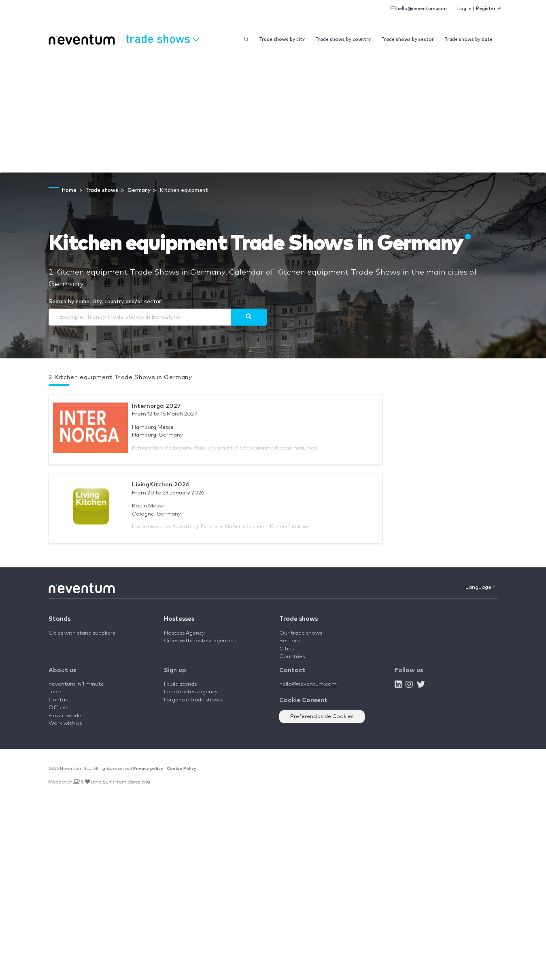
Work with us (65, 723)
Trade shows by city (282, 39)
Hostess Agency (184, 633)
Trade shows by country (343, 39)
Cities (287, 649)
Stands (59, 619)
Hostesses (179, 619)
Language (480, 587)
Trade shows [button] (162, 38)
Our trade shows (301, 633)
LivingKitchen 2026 (161, 485)
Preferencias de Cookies (322, 717)
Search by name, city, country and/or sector (105, 302)
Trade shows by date (468, 39)
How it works (65, 716)
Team (56, 692)
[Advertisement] (273, 112)
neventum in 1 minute (76, 684)
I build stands (180, 684)
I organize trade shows (193, 700)
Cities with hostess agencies (200, 641)
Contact (59, 700)
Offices (58, 708)
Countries (292, 657)
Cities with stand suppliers (82, 633)
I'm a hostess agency (191, 692)
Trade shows (298, 619)
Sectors (289, 641)
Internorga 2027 (156, 406)
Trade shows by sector (408, 39)
